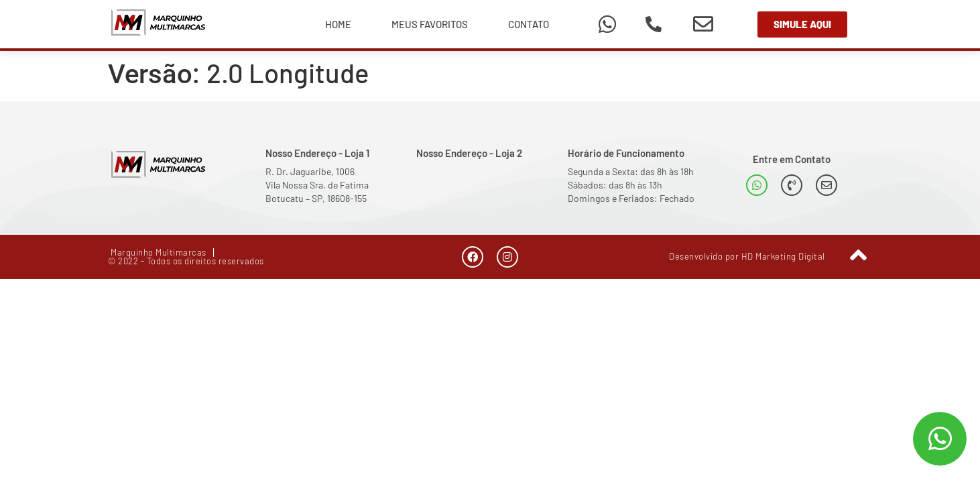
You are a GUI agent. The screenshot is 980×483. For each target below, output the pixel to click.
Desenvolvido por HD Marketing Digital (747, 256)
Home (338, 24)
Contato (529, 24)
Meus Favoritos (430, 24)
